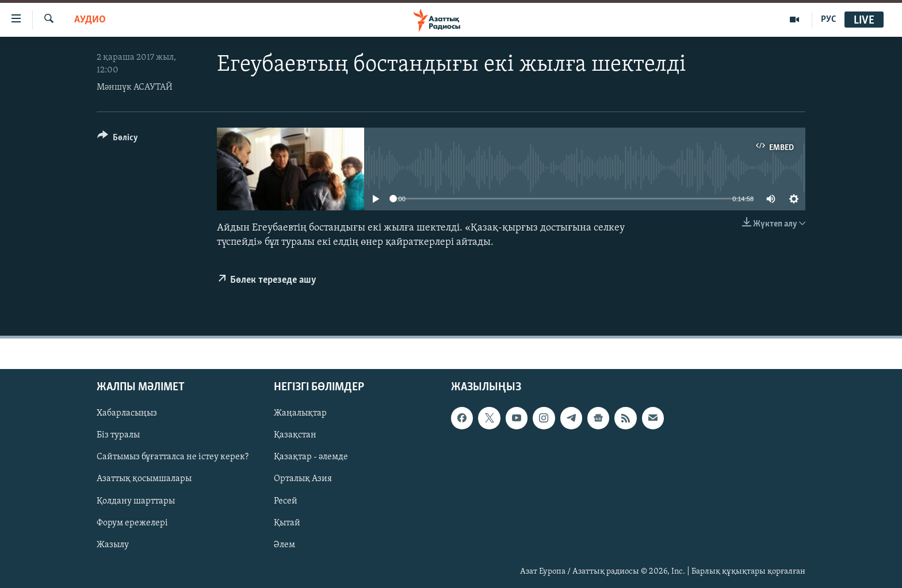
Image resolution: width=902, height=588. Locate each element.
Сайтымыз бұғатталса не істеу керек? (173, 458)
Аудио (90, 20)
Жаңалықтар (300, 414)
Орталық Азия (303, 479)
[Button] (118, 139)
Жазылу (113, 545)
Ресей (286, 501)
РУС (829, 20)
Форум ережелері (132, 523)
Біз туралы (118, 436)
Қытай (287, 523)
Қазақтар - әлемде (311, 458)
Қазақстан (295, 436)
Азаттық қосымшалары (144, 479)
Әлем (284, 545)
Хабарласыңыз (127, 414)
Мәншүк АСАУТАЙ (135, 87)
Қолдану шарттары (136, 501)
